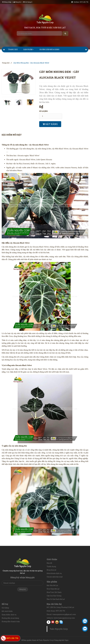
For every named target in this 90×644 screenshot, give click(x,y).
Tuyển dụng (51, 566)
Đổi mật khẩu (7, 611)
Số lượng (43, 111)
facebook (49, 622)
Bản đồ (49, 563)
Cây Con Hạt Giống (54, 596)
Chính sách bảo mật (55, 577)
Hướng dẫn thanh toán (19, 55)
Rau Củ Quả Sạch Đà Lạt (56, 599)
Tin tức (39, 55)
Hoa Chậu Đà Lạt (53, 589)
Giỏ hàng (5, 608)
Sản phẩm (29, 49)
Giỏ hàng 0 (28, 2)
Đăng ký (17, 2)
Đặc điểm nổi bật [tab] (12, 135)
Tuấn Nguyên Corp (59, 629)
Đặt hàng (50, 124)
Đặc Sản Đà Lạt (52, 585)
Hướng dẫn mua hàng (49, 49)
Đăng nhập (7, 2)
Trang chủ (13, 49)
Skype (61, 622)
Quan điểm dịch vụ (9, 615)
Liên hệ (52, 55)
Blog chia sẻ (51, 570)
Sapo (67, 640)
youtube (53, 622)
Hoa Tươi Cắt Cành (54, 592)
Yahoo (57, 622)
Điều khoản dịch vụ (54, 573)
